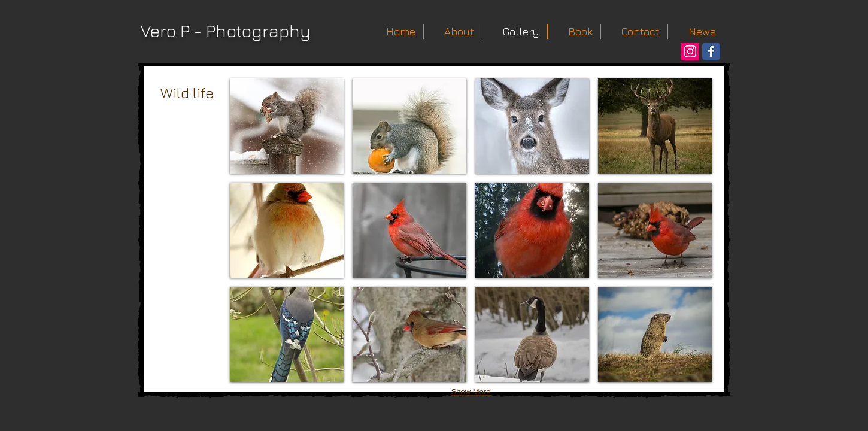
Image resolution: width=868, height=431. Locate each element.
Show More (471, 392)
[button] (287, 126)
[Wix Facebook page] (711, 51)
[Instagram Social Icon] (690, 51)
